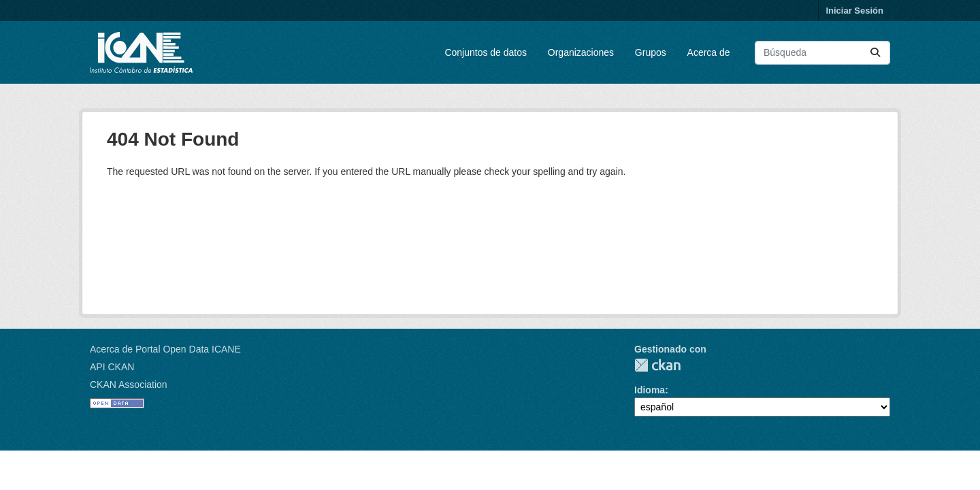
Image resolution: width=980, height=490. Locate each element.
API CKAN (112, 367)
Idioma (650, 390)
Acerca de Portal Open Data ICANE (165, 349)
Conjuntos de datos (486, 52)
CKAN (657, 365)
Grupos (651, 52)
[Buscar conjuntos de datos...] (822, 53)
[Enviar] (875, 53)
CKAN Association (129, 385)
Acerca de (709, 52)
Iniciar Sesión (854, 11)
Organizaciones (581, 52)
